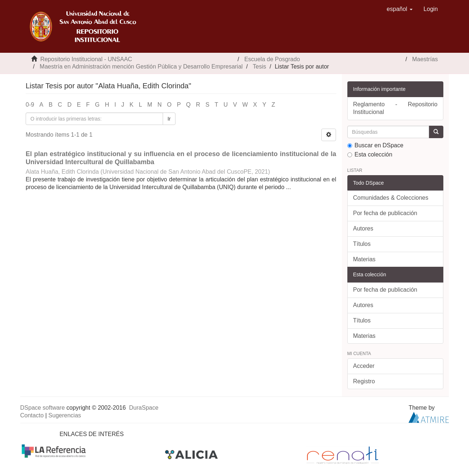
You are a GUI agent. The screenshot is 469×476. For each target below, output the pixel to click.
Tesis (259, 67)
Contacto (32, 415)
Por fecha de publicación (385, 213)
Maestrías (425, 59)
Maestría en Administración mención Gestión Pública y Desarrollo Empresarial (141, 67)
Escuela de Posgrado (272, 59)
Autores (363, 228)
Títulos (362, 244)
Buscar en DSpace (375, 145)
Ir (169, 119)
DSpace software (43, 408)
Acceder (364, 366)
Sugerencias (65, 415)
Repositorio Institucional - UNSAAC (86, 59)
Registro (364, 381)
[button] (400, 9)
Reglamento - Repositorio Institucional (396, 108)
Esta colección (370, 154)
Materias (364, 259)
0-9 (30, 105)
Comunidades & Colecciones (391, 198)
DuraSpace (144, 408)
